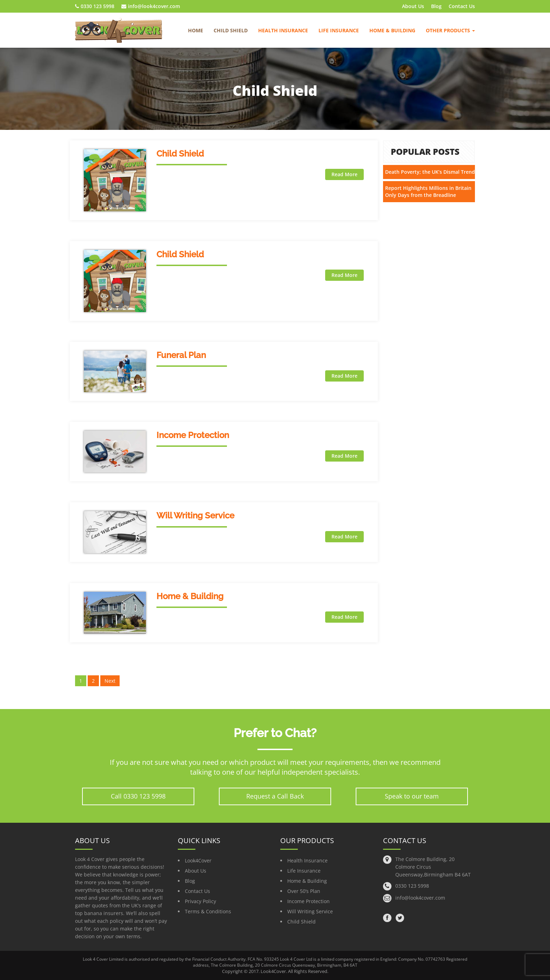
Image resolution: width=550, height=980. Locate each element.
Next (110, 681)
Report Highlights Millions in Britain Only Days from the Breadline (428, 191)
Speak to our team (412, 796)
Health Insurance (283, 30)
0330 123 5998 (95, 6)
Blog (436, 6)
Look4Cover (198, 860)
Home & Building (392, 30)
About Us (413, 6)
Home (196, 30)
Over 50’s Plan (304, 891)
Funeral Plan (181, 355)
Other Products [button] (450, 30)
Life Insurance (339, 30)
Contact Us (462, 6)
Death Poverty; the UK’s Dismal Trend (430, 172)
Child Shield (231, 30)
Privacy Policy (200, 901)
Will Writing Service (195, 515)
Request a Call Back (275, 796)
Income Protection (193, 435)
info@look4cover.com (151, 6)
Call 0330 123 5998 (138, 796)
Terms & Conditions (208, 911)
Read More (344, 174)
